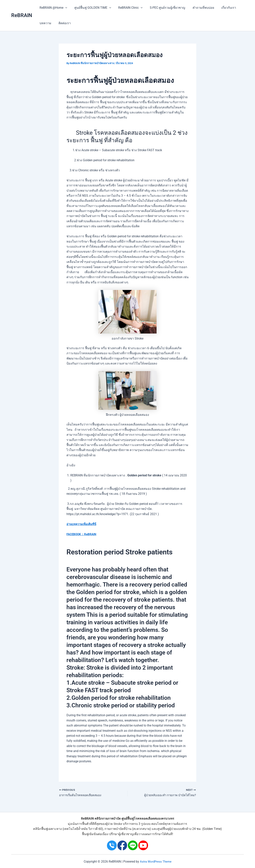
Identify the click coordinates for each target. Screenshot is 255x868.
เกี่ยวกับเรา (223, 8)
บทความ (45, 23)
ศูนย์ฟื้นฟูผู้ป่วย (167, 829)
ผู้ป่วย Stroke (114, 824)
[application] (65, 8)
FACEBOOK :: (76, 534)
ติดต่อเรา (63, 23)
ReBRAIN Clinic (128, 8)
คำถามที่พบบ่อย (199, 8)
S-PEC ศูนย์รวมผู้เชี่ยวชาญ (164, 8)
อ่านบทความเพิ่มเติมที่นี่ (83, 524)
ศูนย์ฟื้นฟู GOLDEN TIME (91, 8)
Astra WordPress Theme (156, 862)
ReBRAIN (22, 15)
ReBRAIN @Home (53, 8)
